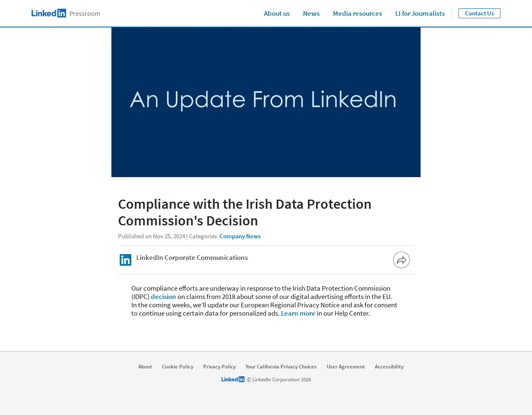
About (145, 367)
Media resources (357, 13)
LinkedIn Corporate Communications (192, 257)
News (311, 13)
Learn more (298, 313)
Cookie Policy (178, 367)
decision (164, 296)
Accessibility (389, 367)
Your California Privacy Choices (281, 367)
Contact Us (479, 13)
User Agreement (346, 367)
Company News (240, 236)
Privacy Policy (219, 367)
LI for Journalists (420, 13)
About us (277, 13)
